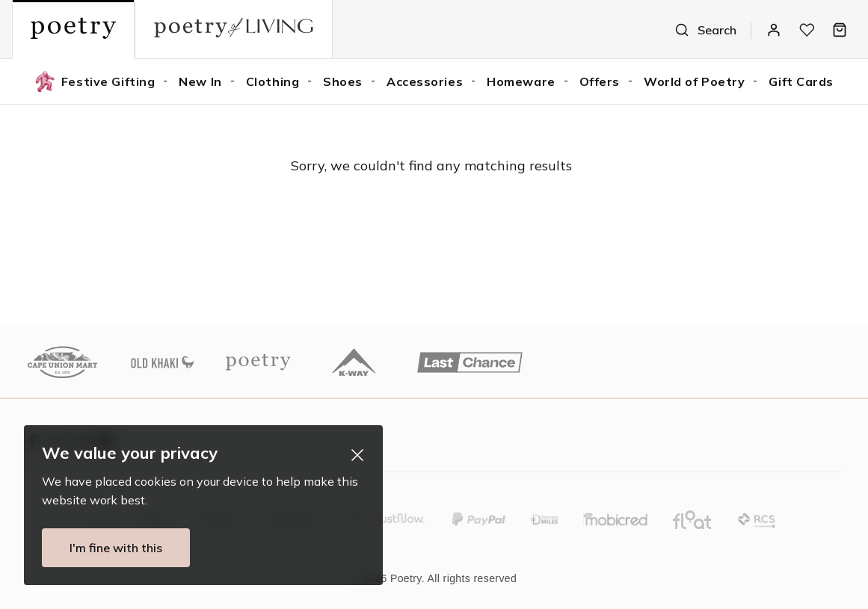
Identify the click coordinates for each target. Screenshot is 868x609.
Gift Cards (801, 81)
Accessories (425, 81)
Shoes (343, 81)
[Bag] (840, 30)
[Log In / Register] (774, 30)
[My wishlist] (807, 30)
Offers (600, 81)
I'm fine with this (109, 548)
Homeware (521, 81)
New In (200, 81)
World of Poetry (694, 81)
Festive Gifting (95, 81)
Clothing (273, 81)
